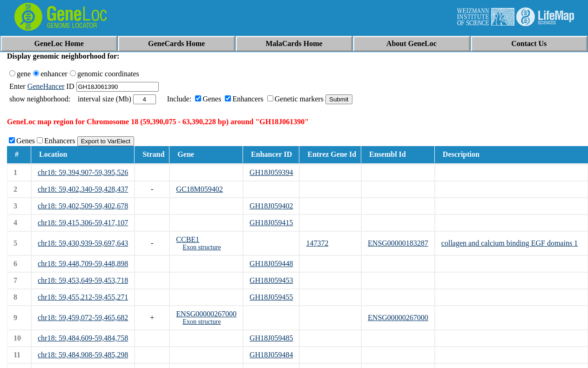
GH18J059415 (271, 223)
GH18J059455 (271, 297)
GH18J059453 (271, 280)
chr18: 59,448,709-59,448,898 (83, 264)
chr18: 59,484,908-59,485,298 (83, 355)
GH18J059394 (271, 172)
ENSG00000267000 (206, 314)
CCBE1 (188, 239)
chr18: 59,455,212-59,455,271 (83, 297)
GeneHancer (46, 86)
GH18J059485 (271, 338)
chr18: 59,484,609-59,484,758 (83, 338)
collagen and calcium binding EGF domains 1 (510, 243)
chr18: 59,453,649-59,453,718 (83, 280)
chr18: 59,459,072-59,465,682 (83, 318)
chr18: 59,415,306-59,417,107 (83, 223)
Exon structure (202, 247)
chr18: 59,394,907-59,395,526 (83, 172)
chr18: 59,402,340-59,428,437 (83, 189)
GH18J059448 (271, 264)
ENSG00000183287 (398, 243)
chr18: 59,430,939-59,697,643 (83, 243)
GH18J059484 (271, 355)
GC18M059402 (199, 189)
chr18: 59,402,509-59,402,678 (83, 206)
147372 (317, 243)
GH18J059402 (271, 206)
